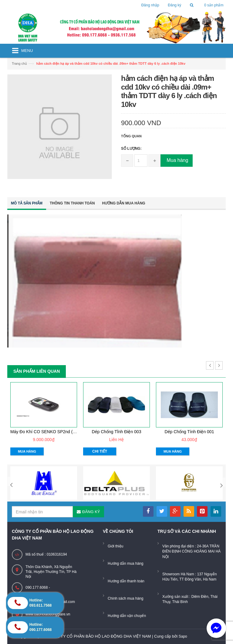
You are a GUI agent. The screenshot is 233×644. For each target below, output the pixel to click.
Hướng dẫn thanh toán (126, 581)
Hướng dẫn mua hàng (123, 203)
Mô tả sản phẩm (27, 203)
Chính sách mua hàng (125, 598)
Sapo (183, 636)
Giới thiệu (115, 546)
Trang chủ (19, 63)
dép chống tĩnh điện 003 (117, 432)
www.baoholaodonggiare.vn (48, 614)
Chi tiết (100, 451)
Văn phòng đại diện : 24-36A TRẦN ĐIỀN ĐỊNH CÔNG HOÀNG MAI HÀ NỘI (191, 551)
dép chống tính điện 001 (189, 432)
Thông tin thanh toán (72, 203)
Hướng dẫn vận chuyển (127, 616)
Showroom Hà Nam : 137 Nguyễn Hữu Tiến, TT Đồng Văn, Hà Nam (190, 577)
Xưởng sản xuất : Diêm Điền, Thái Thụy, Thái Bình (190, 599)
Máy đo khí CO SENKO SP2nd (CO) (45, 432)
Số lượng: (131, 149)
